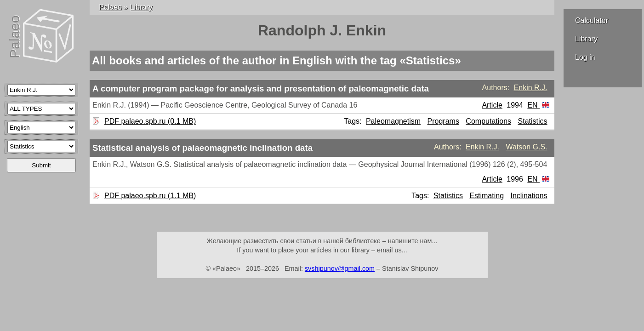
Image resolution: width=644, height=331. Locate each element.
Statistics (533, 121)
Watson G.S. (526, 147)
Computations (488, 121)
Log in (585, 57)
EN (538, 105)
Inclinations (529, 196)
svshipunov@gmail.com (340, 268)
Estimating (487, 196)
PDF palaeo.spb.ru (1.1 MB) (149, 196)
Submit (41, 165)
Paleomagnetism (393, 121)
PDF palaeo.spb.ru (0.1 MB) (149, 121)
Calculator (592, 20)
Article (492, 105)
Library (586, 39)
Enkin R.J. (531, 88)
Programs (443, 121)
